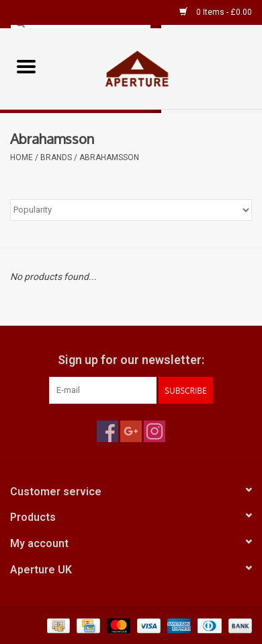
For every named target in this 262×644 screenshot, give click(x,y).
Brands (56, 157)
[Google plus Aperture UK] (131, 431)
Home (21, 157)
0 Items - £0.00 (216, 12)
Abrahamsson (109, 157)
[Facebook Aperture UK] (107, 431)
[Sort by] (131, 210)
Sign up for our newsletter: (131, 360)
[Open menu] (26, 66)
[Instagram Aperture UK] (155, 431)
